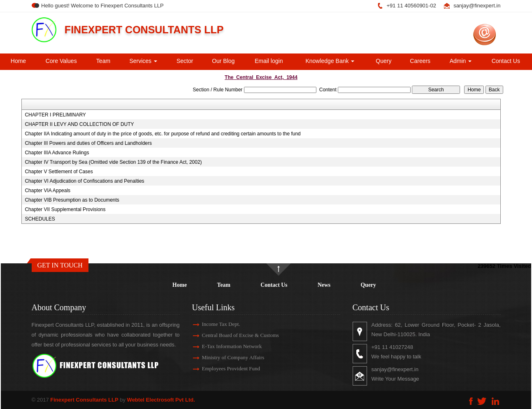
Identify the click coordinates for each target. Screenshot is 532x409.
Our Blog (223, 61)
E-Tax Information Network (225, 346)
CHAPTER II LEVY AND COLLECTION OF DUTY (79, 124)
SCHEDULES (40, 219)
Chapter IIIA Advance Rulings (57, 153)
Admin (461, 61)
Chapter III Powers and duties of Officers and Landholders (88, 143)
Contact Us (506, 61)
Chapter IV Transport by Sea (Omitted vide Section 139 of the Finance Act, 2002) (113, 162)
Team (103, 61)
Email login (269, 61)
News (324, 285)
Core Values (61, 61)
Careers (420, 61)
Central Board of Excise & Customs (233, 335)
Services (143, 61)
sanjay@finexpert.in (477, 6)
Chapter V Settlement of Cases (59, 172)
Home (18, 61)
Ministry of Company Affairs (226, 357)
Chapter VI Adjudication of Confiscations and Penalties (84, 181)
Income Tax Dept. (214, 324)
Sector (185, 61)
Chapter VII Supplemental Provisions (65, 209)
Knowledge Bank (330, 61)
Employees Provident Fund (224, 368)
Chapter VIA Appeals (48, 191)
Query (383, 61)
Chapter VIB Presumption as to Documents (72, 200)
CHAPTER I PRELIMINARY (55, 115)
